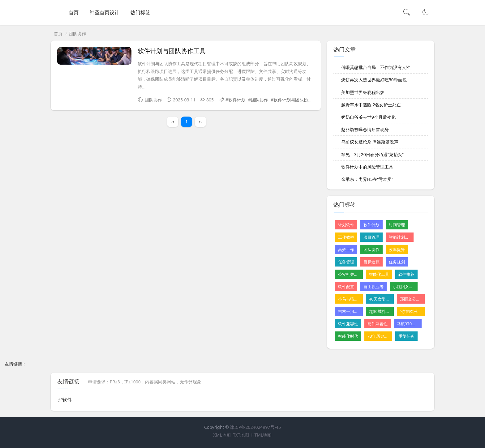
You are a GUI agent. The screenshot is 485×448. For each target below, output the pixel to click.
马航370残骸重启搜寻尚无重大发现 (408, 324)
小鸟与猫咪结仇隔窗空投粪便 (349, 299)
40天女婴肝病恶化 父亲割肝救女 (380, 299)
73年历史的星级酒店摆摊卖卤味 (378, 336)
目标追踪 (371, 262)
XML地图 (222, 435)
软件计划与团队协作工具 (172, 51)
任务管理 (346, 262)
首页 (74, 12)
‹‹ (173, 122)
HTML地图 (261, 435)
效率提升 (397, 250)
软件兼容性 (348, 324)
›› (201, 122)
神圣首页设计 (105, 12)
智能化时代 (348, 336)
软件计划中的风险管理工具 (367, 167)
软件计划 (237, 100)
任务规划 (397, 262)
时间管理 (397, 225)
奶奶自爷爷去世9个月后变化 (368, 117)
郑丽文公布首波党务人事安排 (411, 299)
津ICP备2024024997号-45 (255, 427)
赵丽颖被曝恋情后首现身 (365, 129)
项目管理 (371, 237)
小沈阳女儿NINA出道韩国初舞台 (404, 287)
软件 (67, 400)
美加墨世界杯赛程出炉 (363, 92)
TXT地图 (241, 435)
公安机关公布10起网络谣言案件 (349, 274)
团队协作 (260, 100)
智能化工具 (379, 274)
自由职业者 (373, 287)
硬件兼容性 (378, 324)
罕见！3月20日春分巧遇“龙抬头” (372, 154)
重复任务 (406, 336)
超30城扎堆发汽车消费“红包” (380, 311)
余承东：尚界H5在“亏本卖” (367, 179)
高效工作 (346, 250)
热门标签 (140, 12)
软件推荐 (406, 274)
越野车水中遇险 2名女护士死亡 (371, 105)
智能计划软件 (400, 237)
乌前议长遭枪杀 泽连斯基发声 (370, 142)
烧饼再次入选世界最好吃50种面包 (374, 80)
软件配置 (346, 287)
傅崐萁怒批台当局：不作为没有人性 (376, 67)
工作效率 (346, 237)
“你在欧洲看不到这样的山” (411, 311)
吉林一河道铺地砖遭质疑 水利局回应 (349, 311)
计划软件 (346, 225)
